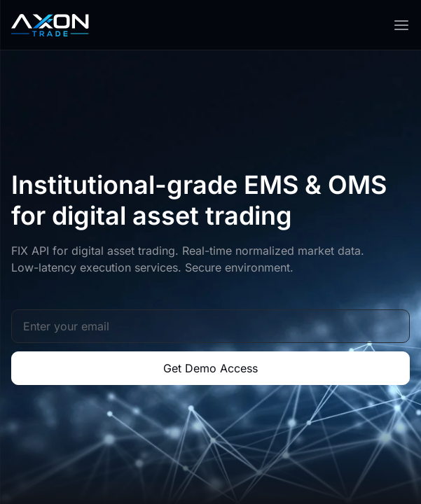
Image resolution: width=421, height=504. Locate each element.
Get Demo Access (210, 368)
